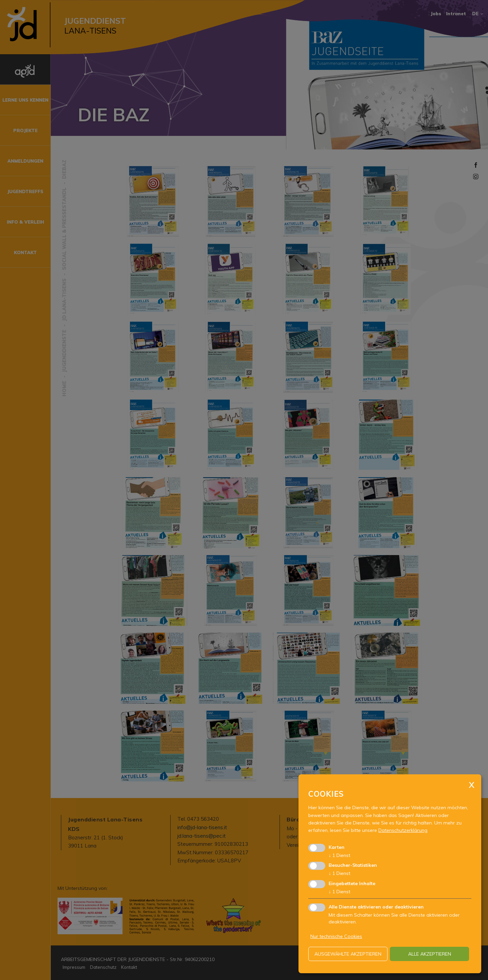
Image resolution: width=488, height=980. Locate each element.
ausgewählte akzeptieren (348, 954)
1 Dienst (339, 855)
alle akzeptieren (430, 954)
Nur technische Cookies (336, 936)
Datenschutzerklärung (403, 830)
